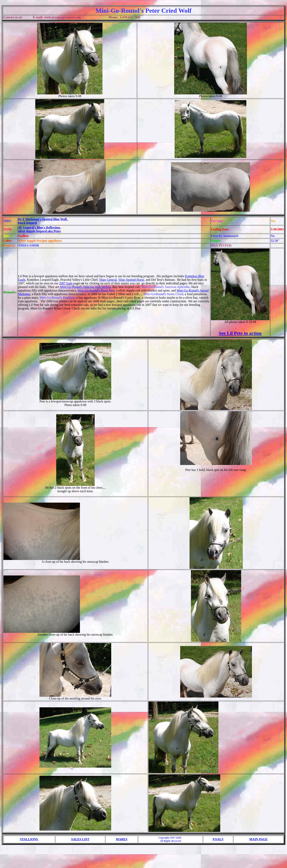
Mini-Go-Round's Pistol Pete (96, 290)
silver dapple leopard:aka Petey (40, 231)
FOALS (218, 839)
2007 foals (66, 283)
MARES (122, 839)
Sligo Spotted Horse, (132, 280)
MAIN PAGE (258, 839)
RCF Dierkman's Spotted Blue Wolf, (43, 219)
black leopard (28, 223)
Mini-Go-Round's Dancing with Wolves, (86, 287)
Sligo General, (108, 280)
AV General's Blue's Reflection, (40, 228)
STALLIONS (29, 839)
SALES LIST (80, 839)
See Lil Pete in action (240, 333)
